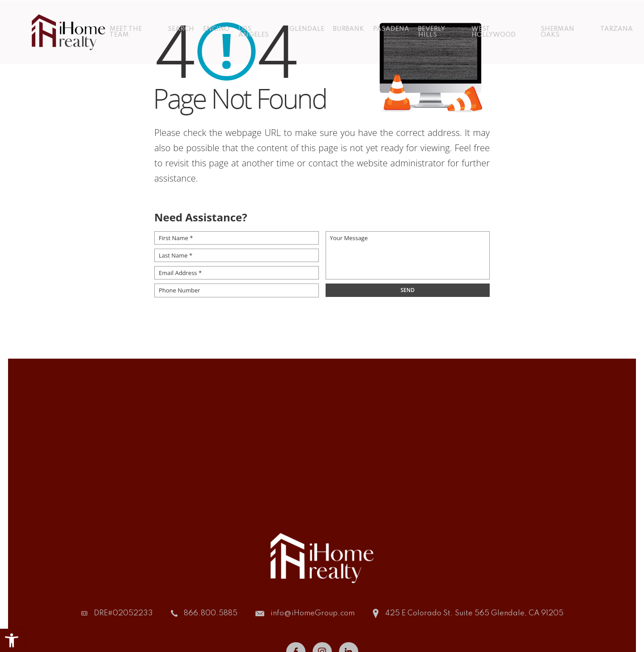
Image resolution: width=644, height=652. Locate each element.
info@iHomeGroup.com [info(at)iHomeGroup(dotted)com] (313, 613)
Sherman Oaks (558, 32)
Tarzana (617, 29)
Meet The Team (125, 32)
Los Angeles (254, 32)
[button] (12, 640)
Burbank (349, 29)
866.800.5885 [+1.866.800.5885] (211, 613)
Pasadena (391, 29)
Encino (216, 29)
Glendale (307, 29)
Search (181, 29)
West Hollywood (494, 32)
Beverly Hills (432, 32)
